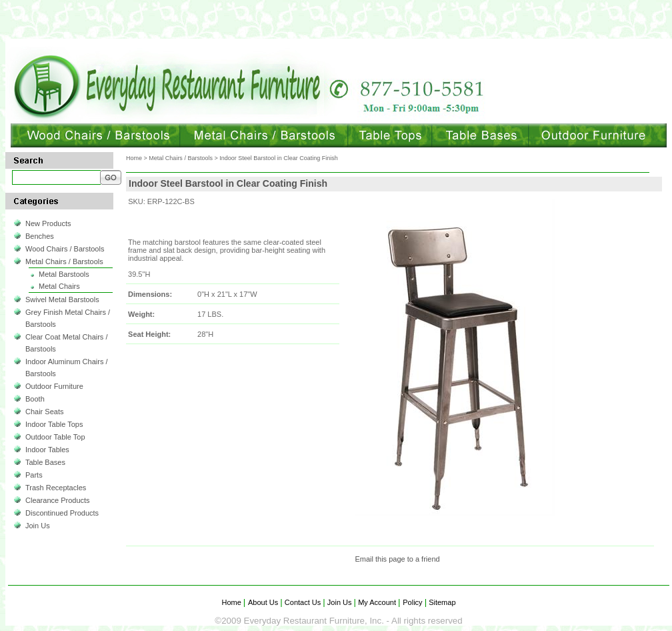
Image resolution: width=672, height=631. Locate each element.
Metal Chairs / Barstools (64, 261)
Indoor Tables (47, 450)
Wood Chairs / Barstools (65, 249)
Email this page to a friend (397, 559)
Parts (34, 475)
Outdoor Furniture (54, 386)
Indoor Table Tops (54, 424)
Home (134, 158)
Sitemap (441, 602)
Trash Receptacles (56, 488)
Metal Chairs (59, 286)
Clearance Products (58, 500)
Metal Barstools (64, 274)
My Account (377, 602)
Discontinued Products (62, 513)
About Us (264, 602)
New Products (48, 223)
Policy (413, 602)
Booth (35, 399)
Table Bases (45, 462)
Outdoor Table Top (55, 437)
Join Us (38, 526)
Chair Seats (44, 412)
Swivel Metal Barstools (62, 299)
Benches (40, 236)
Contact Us (303, 602)
